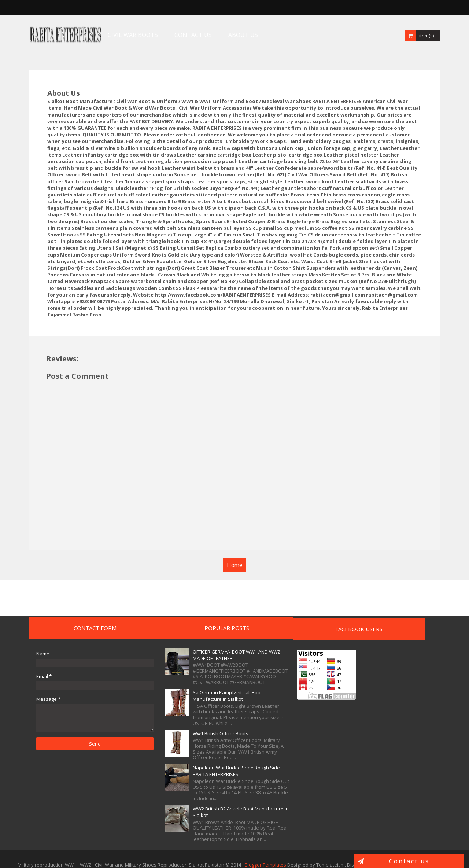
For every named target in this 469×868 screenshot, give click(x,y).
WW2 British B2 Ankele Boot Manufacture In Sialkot (187, 801)
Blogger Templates (265, 854)
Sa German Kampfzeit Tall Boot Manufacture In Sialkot (191, 678)
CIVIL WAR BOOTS (119, 35)
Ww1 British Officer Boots (184, 716)
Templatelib (438, 854)
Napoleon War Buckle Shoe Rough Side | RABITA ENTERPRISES (187, 757)
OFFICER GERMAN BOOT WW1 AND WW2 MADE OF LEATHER (189, 638)
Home (235, 547)
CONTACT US (179, 35)
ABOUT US (229, 35)
